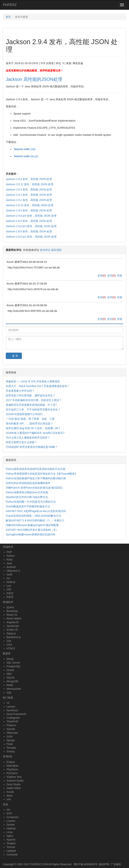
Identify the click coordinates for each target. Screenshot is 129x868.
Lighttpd (11, 851)
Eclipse (11, 762)
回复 (120, 276)
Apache (11, 840)
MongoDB (12, 681)
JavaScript (13, 626)
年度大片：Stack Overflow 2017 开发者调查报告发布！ (38, 386)
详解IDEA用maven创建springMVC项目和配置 (32, 525)
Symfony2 (12, 710)
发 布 (15, 356)
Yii (8, 703)
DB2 (9, 674)
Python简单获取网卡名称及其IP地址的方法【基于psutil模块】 (42, 474)
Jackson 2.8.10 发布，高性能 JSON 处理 (30, 205)
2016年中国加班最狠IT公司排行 (24, 414)
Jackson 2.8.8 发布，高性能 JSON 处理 (29, 231)
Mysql (10, 659)
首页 (8, 17)
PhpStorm (12, 769)
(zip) (24, 149)
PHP (9, 552)
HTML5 (11, 648)
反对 (110, 276)
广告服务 (116, 864)
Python (11, 556)
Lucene (11, 821)
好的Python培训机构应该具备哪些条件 (28, 483)
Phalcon (11, 725)
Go (8, 578)
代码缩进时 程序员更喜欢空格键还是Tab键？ (32, 447)
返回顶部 (56, 250)
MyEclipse (12, 766)
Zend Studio (14, 784)
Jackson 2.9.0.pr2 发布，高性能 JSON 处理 (31, 237)
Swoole (11, 729)
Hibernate (12, 733)
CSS (9, 645)
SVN (9, 813)
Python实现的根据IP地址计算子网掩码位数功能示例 (36, 478)
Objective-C (13, 571)
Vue (9, 641)
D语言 (10, 593)
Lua (9, 586)
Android (11, 567)
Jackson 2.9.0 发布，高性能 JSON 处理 (29, 210)
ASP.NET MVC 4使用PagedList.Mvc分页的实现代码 (36, 511)
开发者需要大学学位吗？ (20, 391)
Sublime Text (14, 777)
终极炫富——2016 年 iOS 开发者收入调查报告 (33, 381)
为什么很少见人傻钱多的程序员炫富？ (28, 438)
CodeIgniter (13, 718)
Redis (10, 685)
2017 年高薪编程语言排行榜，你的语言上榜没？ (34, 400)
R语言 (10, 597)
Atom (10, 796)
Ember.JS (12, 630)
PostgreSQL (14, 666)
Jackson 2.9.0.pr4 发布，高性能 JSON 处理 (31, 216)
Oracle (10, 670)
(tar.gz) (26, 156)
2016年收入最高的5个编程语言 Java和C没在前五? (35, 433)
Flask (10, 744)
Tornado (11, 748)
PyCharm (12, 773)
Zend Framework (16, 714)
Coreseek (12, 855)
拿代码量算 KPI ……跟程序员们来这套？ (29, 424)
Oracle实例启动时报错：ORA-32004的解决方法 (33, 516)
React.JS (12, 615)
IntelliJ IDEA (14, 788)
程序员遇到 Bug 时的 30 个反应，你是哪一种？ (33, 428)
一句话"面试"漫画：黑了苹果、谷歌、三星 (30, 419)
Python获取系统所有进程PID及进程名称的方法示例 (36, 469)
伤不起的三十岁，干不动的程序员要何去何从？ (33, 409)
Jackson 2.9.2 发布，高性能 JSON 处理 (29, 195)
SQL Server (13, 663)
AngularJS (13, 622)
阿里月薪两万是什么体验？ (21, 442)
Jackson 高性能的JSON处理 (34, 79)
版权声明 (104, 864)
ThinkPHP (12, 722)
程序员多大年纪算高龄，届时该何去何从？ (31, 395)
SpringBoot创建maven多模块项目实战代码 (30, 534)
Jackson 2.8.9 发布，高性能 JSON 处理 (29, 221)
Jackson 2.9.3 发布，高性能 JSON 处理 (29, 190)
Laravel (11, 707)
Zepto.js (11, 633)
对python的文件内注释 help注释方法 (27, 497)
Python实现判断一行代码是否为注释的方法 (31, 502)
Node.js (11, 582)
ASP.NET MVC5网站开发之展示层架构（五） (32, 530)
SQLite (11, 678)
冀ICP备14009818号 (86, 864)
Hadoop (11, 828)
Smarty (11, 751)
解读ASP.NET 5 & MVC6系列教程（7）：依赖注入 (35, 520)
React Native (14, 618)
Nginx (10, 836)
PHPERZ (10, 5)
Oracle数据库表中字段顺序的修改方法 (28, 506)
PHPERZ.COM (39, 864)
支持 (100, 276)
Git (8, 810)
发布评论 (45, 250)
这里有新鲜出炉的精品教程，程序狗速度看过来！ (34, 71)
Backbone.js (14, 637)
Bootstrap (12, 611)
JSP (9, 589)
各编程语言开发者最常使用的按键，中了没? (31, 405)
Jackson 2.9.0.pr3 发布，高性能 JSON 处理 (31, 226)
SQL (9, 693)
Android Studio (15, 781)
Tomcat (11, 847)
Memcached (14, 689)
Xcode (10, 792)
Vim (9, 799)
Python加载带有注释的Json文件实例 (27, 492)
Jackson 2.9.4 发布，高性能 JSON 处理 (29, 179)
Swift (9, 574)
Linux (10, 832)
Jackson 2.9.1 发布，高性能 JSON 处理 (29, 200)
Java (9, 563)
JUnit (10, 736)
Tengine (11, 843)
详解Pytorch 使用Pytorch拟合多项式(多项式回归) (34, 488)
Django (11, 740)
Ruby (10, 560)
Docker (11, 825)
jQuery (10, 607)
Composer (13, 817)
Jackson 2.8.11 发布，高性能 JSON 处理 (30, 184)
